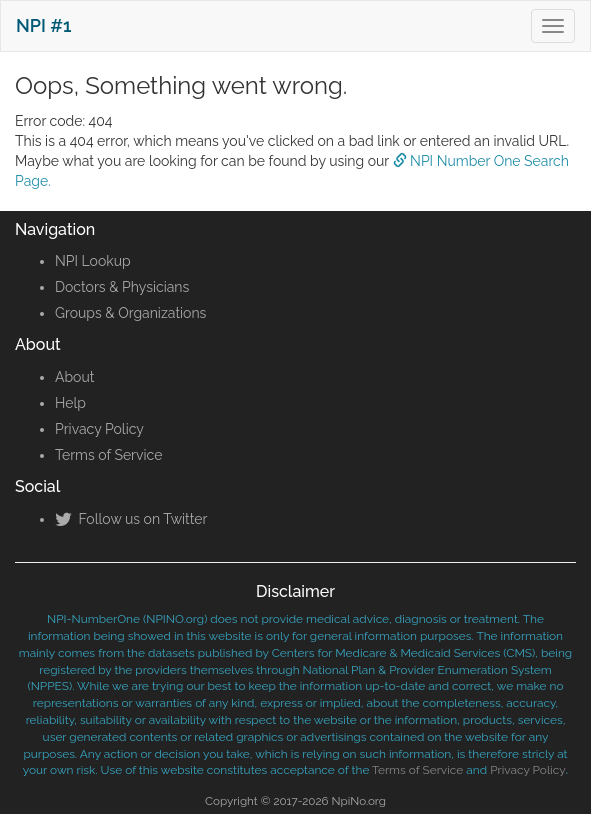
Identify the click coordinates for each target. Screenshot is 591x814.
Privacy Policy (99, 429)
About (74, 377)
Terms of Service (108, 455)
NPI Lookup (93, 261)
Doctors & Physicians (122, 287)
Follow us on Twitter (131, 519)
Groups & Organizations (130, 313)
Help (70, 403)
